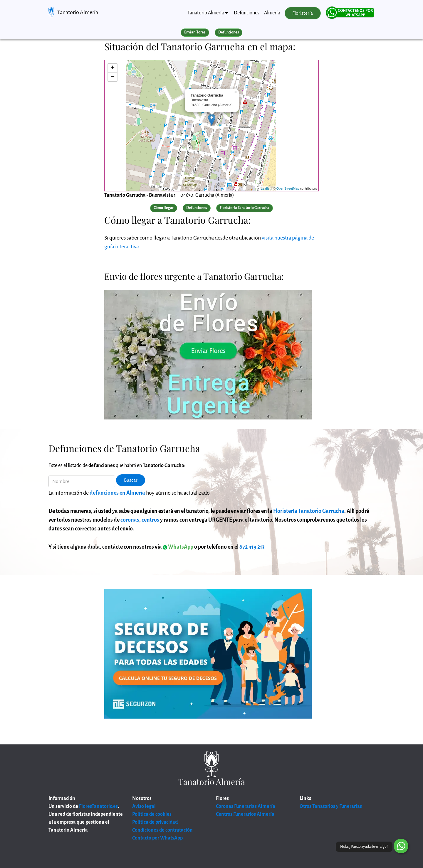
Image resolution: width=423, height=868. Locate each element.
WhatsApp (178, 547)
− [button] (113, 77)
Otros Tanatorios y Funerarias (331, 806)
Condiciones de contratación (162, 830)
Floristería (303, 13)
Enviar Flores (195, 32)
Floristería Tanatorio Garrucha (309, 511)
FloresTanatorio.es (98, 806)
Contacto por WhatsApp (157, 838)
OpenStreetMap (288, 188)
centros (150, 520)
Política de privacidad (155, 822)
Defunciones (247, 13)
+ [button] (113, 68)
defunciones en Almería (117, 493)
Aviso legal (144, 806)
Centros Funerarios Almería (245, 814)
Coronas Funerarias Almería (246, 806)
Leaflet (266, 188)
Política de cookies (152, 814)
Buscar (131, 480)
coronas (130, 520)
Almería (272, 13)
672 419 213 (252, 547)
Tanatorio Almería (78, 12)
